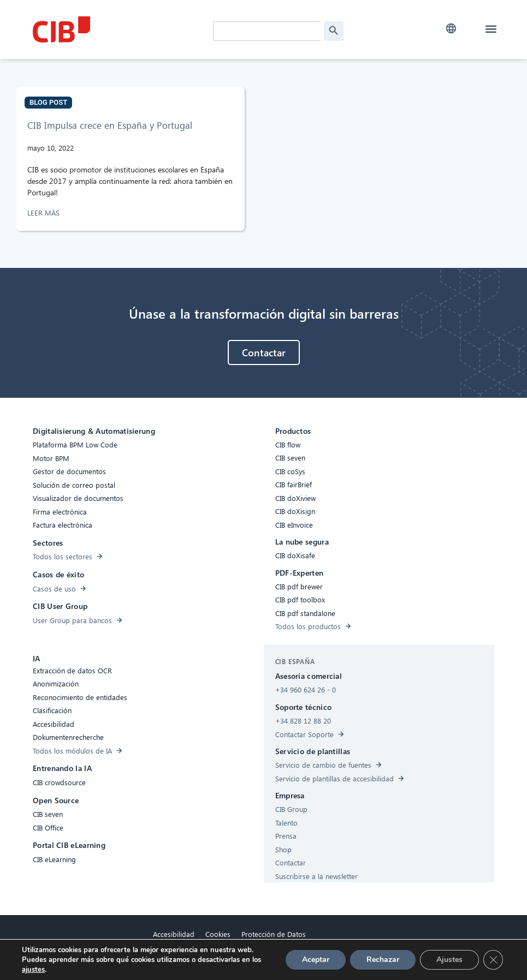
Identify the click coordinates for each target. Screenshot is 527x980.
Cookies (218, 934)
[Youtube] (359, 948)
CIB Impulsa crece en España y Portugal (110, 125)
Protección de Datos (274, 934)
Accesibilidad (174, 934)
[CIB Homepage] (115, 29)
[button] (451, 29)
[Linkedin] (337, 948)
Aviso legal (230, 959)
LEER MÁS (45, 213)
